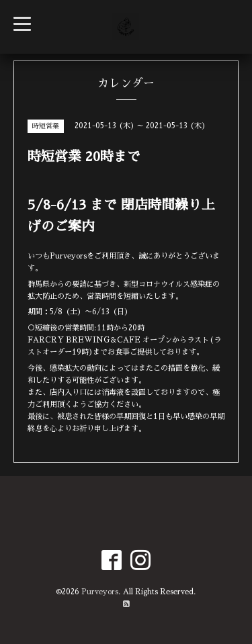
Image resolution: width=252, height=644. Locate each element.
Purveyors (100, 592)
